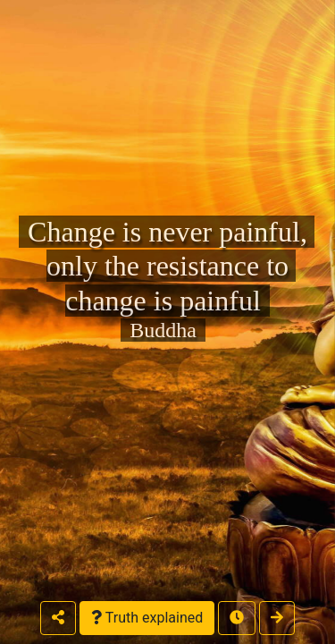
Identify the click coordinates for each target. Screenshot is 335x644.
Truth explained (147, 618)
